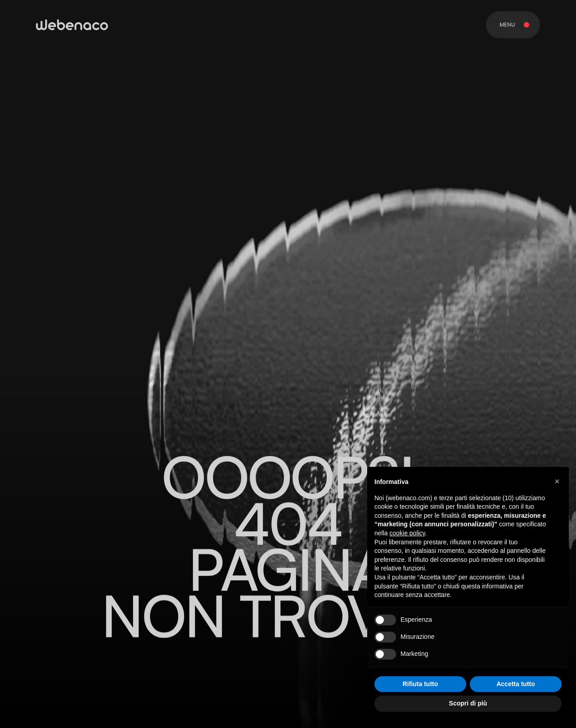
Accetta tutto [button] (516, 684)
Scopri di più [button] (468, 703)
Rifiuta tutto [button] (421, 684)
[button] (557, 481)
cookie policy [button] (407, 533)
